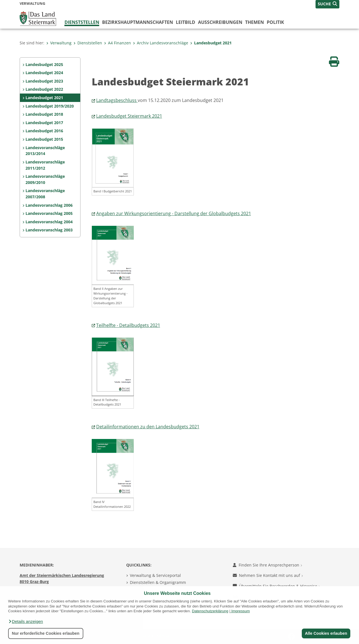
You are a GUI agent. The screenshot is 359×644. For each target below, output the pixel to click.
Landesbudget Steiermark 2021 (129, 116)
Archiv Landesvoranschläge (161, 43)
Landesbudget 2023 (44, 81)
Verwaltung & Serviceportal (155, 575)
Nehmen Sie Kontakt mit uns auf (268, 575)
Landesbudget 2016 (44, 131)
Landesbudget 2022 (44, 89)
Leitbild (186, 22)
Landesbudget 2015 (44, 139)
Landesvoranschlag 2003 (49, 230)
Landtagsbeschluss (117, 100)
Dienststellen (82, 22)
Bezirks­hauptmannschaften (138, 22)
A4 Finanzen (118, 43)
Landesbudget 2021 (211, 43)
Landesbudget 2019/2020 (50, 106)
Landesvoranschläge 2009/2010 (45, 179)
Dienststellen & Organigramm (158, 582)
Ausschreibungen (220, 22)
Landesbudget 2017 (44, 123)
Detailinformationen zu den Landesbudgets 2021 (148, 427)
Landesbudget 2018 (44, 114)
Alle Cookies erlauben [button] (326, 633)
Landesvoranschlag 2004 (49, 222)
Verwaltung (59, 43)
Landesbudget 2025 (44, 64)
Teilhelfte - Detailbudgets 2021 (128, 325)
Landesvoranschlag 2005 (49, 213)
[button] (26, 622)
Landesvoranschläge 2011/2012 (45, 165)
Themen (255, 22)
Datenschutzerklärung (210, 611)
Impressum (241, 611)
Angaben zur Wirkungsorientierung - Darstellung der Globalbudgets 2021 (174, 213)
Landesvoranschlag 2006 (49, 205)
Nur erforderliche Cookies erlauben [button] (46, 633)
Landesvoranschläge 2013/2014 (45, 151)
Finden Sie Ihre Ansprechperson (267, 565)
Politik (275, 22)
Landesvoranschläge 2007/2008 (45, 194)
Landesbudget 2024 (44, 73)
